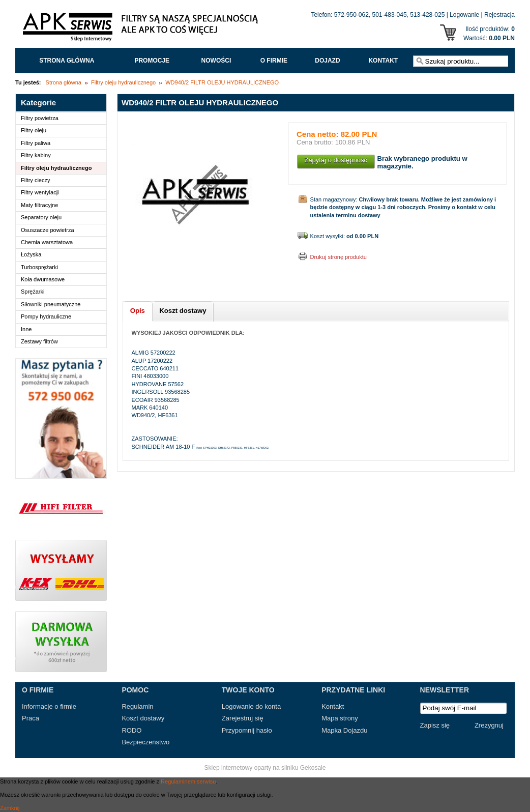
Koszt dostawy (143, 718)
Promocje (152, 61)
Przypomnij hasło (247, 730)
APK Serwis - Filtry (142, 30)
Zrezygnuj (489, 725)
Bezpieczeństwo (145, 742)
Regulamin (137, 706)
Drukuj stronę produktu (338, 257)
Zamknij (10, 808)
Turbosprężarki (39, 267)
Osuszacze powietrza (48, 230)
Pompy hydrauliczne (46, 316)
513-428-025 (427, 15)
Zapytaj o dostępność (336, 160)
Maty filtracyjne (39, 205)
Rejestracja (499, 15)
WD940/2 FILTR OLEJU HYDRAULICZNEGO (222, 82)
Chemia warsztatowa (47, 242)
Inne (26, 329)
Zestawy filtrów (39, 341)
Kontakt (383, 61)
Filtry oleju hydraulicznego (123, 82)
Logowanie (464, 15)
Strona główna (67, 61)
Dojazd (327, 61)
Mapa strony (340, 718)
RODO (131, 730)
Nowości (216, 61)
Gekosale (313, 768)
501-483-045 (390, 15)
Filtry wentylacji (40, 192)
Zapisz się (435, 725)
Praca (31, 718)
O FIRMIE (274, 61)
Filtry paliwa (36, 143)
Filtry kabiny (36, 155)
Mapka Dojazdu (344, 730)
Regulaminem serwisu (188, 781)
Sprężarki (33, 292)
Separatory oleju (41, 217)
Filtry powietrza (40, 118)
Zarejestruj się (243, 718)
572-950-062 (351, 15)
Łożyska (31, 254)
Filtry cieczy (35, 180)
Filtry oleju (34, 130)
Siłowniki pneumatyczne (51, 304)
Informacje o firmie (49, 706)
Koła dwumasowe (43, 279)
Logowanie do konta (251, 706)
